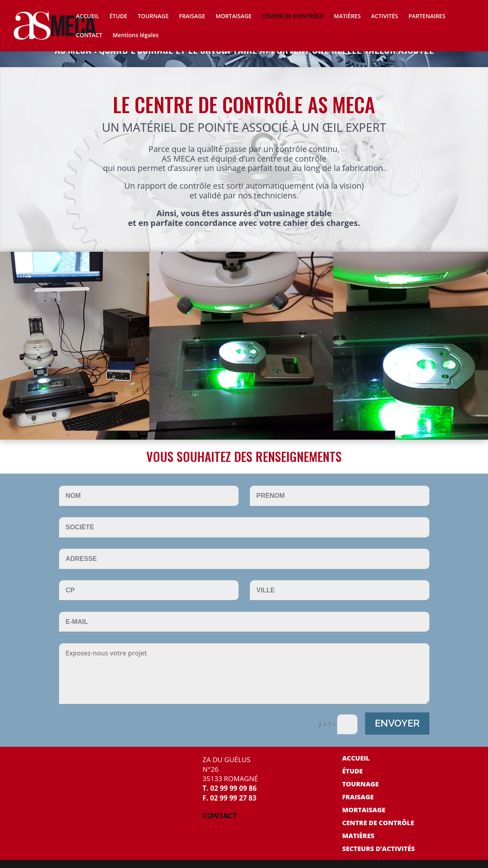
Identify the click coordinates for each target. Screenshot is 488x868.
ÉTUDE (118, 17)
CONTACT (89, 36)
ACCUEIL (88, 17)
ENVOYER (397, 723)
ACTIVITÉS (385, 17)
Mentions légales (135, 36)
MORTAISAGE (233, 17)
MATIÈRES (348, 17)
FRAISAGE (192, 17)
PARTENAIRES (427, 17)
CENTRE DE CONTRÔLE (293, 17)
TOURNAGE (153, 17)
